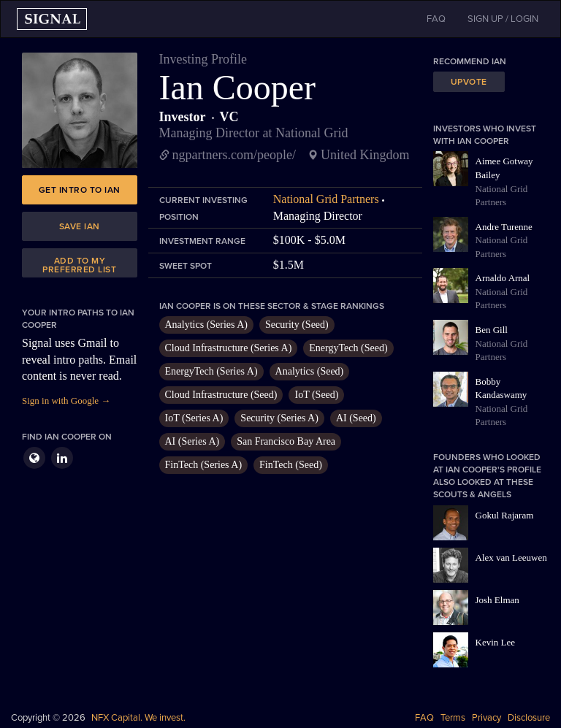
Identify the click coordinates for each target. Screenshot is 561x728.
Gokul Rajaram (505, 515)
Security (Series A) (279, 418)
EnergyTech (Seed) (348, 348)
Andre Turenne (504, 227)
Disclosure (529, 718)
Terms (453, 718)
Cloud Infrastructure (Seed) (221, 395)
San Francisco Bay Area (286, 441)
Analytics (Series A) (207, 325)
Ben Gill (492, 330)
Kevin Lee (496, 642)
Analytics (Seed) (310, 371)
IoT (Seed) (316, 395)
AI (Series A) (192, 441)
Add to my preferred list (79, 265)
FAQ (424, 718)
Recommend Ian (470, 61)
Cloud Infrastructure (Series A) (229, 348)
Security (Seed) (297, 325)
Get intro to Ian (80, 190)
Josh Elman (497, 600)
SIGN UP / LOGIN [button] (503, 19)
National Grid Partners (326, 199)
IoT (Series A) (194, 418)
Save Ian (80, 226)
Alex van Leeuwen (511, 558)
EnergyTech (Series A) (211, 371)
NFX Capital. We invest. (138, 718)
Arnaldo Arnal (503, 278)
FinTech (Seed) (291, 465)
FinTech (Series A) (204, 465)
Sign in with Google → (66, 401)
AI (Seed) (356, 418)
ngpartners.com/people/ (234, 155)
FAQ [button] (436, 19)
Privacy (486, 718)
